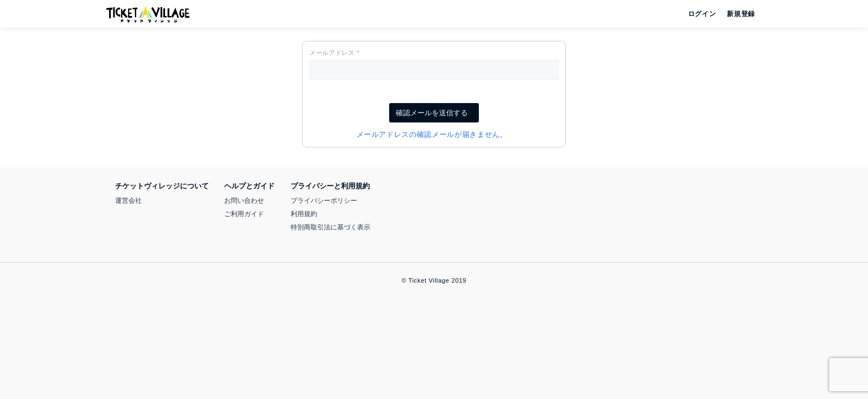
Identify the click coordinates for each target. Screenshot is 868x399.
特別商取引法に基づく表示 (330, 227)
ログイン (701, 14)
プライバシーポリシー (324, 201)
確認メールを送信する (434, 113)
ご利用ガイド (244, 214)
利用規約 (304, 214)
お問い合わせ (244, 201)
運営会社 (128, 201)
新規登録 (737, 14)
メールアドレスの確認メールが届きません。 (434, 134)
